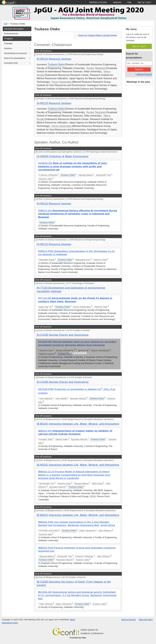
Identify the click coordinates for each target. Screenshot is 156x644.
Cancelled (11, 63)
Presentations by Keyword (15, 53)
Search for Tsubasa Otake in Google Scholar (98, 35)
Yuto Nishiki (61, 398)
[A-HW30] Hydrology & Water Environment (63, 156)
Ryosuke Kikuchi (78, 398)
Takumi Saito (62, 439)
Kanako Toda (46, 439)
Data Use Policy (146, 620)
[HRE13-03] (78, 214)
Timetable (8, 43)
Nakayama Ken (83, 260)
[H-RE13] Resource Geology (54, 59)
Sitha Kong (97, 483)
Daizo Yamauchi (87, 531)
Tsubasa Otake (18, 24)
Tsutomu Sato (45, 179)
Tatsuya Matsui (85, 175)
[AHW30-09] (73, 166)
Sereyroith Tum (103, 175)
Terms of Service (129, 620)
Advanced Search (144, 74)
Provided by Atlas (78, 638)
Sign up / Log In (139, 46)
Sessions (8, 48)
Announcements (11, 34)
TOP (6, 24)
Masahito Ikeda (47, 260)
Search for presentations (15, 58)
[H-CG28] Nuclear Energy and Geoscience (63, 335)
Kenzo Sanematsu (62, 82)
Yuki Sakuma (46, 398)
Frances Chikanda (48, 175)
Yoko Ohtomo (105, 531)
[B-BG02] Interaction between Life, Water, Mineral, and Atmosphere (78, 424)
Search (139, 69)
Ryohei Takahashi (96, 68)
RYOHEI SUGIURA (49, 531)
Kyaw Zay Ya (45, 307)
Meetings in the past (138, 82)
